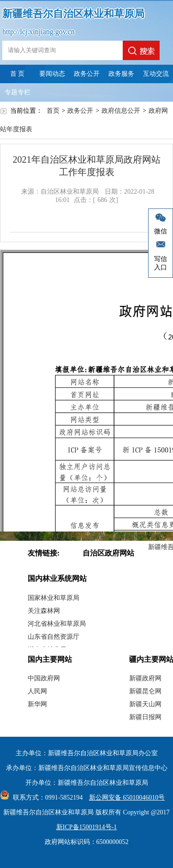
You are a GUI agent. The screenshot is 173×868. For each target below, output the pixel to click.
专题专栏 (18, 92)
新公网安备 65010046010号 (125, 798)
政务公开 (87, 74)
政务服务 (121, 74)
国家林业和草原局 (54, 598)
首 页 (18, 74)
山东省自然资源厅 (54, 637)
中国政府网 (44, 678)
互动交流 (156, 74)
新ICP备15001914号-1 (86, 827)
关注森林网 (44, 611)
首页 (53, 111)
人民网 (37, 691)
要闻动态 (52, 74)
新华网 (37, 704)
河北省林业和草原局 (57, 624)
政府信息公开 (121, 111)
